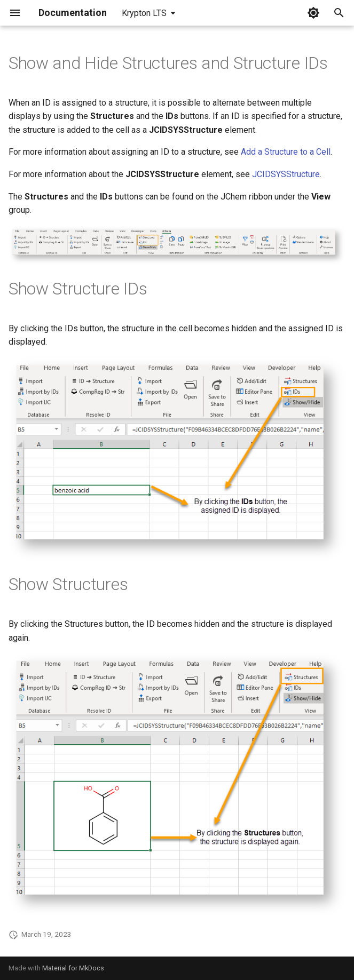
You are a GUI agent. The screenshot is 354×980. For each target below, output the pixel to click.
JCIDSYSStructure (286, 174)
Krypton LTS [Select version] (144, 13)
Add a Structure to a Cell (286, 152)
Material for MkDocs (73, 968)
